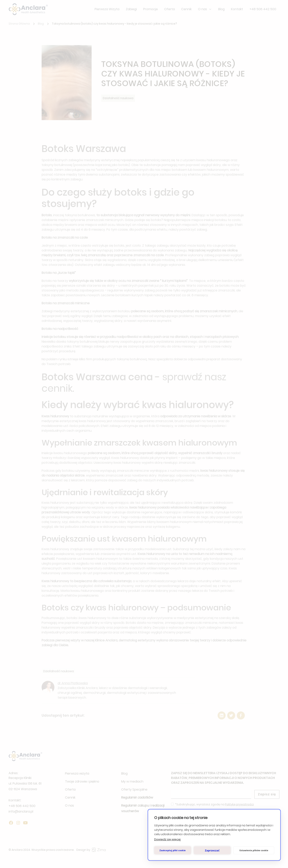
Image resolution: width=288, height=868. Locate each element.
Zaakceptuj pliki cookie (173, 850)
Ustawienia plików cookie (254, 850)
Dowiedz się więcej (167, 839)
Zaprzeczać (212, 850)
